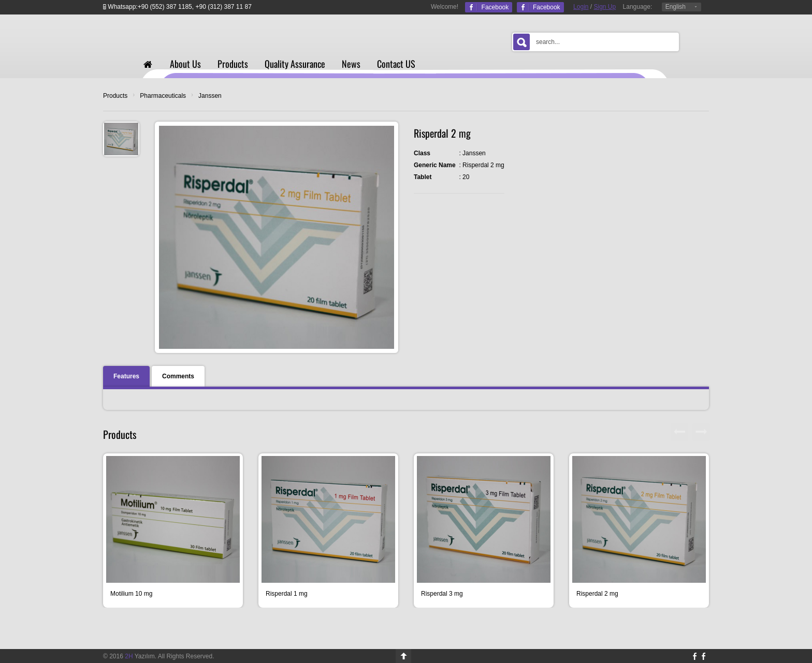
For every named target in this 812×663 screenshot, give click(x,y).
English (676, 7)
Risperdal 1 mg (287, 594)
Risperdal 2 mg (597, 594)
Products (115, 96)
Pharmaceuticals (163, 96)
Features (126, 376)
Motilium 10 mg (131, 594)
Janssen (210, 96)
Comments (178, 376)
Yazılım (140, 656)
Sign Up (605, 7)
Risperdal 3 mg (442, 594)
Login (581, 7)
